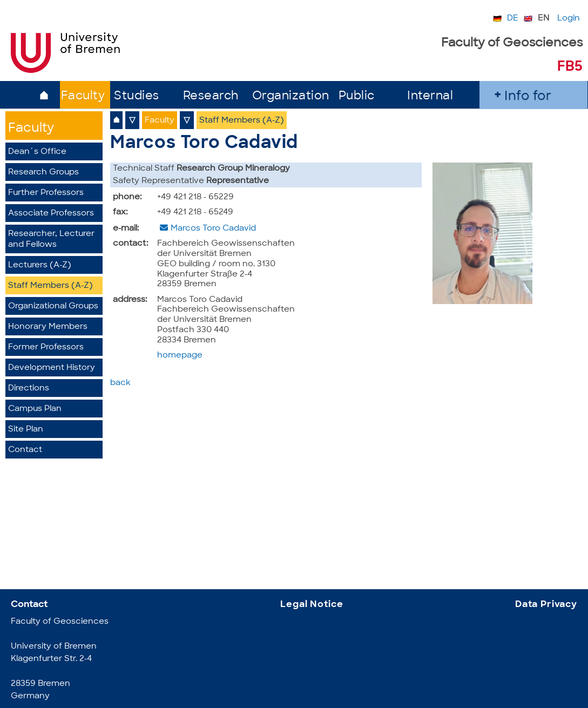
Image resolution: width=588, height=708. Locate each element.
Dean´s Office (37, 152)
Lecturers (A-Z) (40, 265)
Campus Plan (35, 409)
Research (211, 96)
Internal (430, 96)
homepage (180, 356)
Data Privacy (546, 605)
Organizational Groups (53, 306)
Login (569, 19)
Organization (291, 96)
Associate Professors (51, 214)
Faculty (83, 96)
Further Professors (46, 193)
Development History (52, 368)
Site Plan (26, 430)
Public (357, 96)
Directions (29, 389)
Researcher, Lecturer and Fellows (51, 240)
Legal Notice (312, 605)
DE (513, 19)
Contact (25, 450)
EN (543, 19)
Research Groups (43, 173)
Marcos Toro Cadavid (213, 229)
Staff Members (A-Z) (50, 286)
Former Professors (46, 348)
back (120, 383)
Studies (137, 96)
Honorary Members (48, 327)
